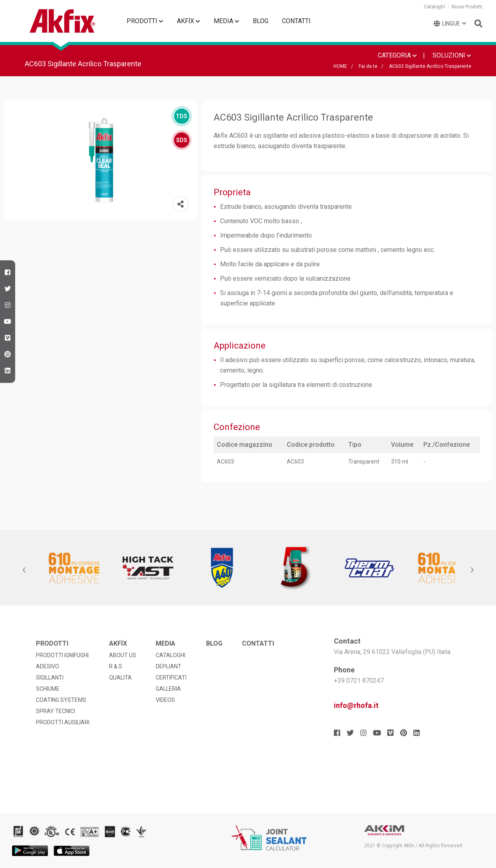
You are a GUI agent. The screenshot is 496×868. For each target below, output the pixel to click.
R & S (116, 666)
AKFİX (188, 21)
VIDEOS (165, 700)
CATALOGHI (171, 655)
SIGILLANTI (50, 678)
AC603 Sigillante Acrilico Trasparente (430, 66)
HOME (340, 66)
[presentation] (24, 570)
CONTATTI (296, 21)
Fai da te (368, 66)
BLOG (261, 21)
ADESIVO (48, 666)
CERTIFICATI (171, 678)
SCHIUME (48, 689)
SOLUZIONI (452, 55)
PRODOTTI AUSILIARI (63, 722)
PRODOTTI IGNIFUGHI (62, 655)
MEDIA (226, 21)
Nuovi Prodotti (467, 7)
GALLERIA (168, 689)
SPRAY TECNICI (56, 711)
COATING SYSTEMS (61, 700)
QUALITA (120, 678)
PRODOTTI (145, 21)
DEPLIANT (169, 666)
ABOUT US (123, 655)
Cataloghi (434, 7)
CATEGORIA (397, 55)
